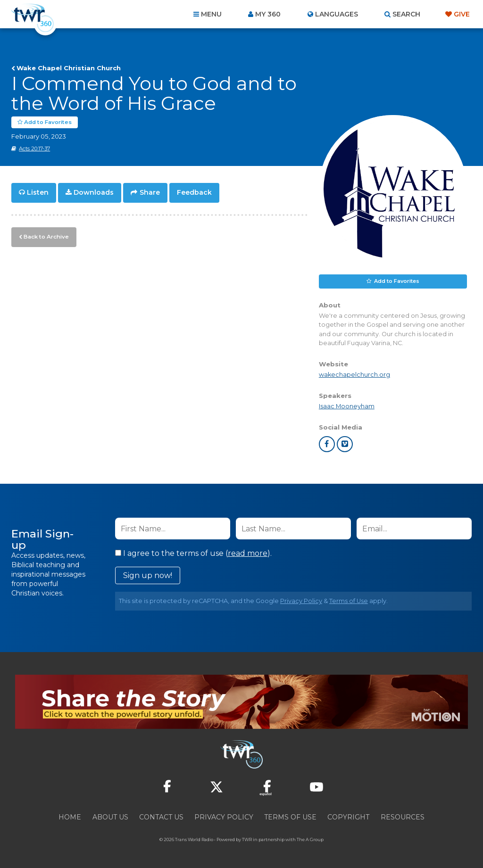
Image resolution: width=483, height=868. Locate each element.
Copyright (348, 817)
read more (248, 553)
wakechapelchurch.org (354, 375)
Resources (403, 817)
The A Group (310, 839)
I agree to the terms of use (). (193, 553)
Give (462, 14)
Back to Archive (45, 235)
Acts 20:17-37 (34, 149)
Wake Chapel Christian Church (69, 68)
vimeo (345, 444)
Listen (38, 192)
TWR (247, 839)
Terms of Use (349, 601)
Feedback (194, 192)
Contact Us (161, 817)
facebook (327, 444)
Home (70, 817)
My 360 (268, 14)
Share (150, 192)
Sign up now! (148, 575)
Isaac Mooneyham (347, 406)
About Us (110, 817)
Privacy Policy (301, 601)
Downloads (94, 192)
